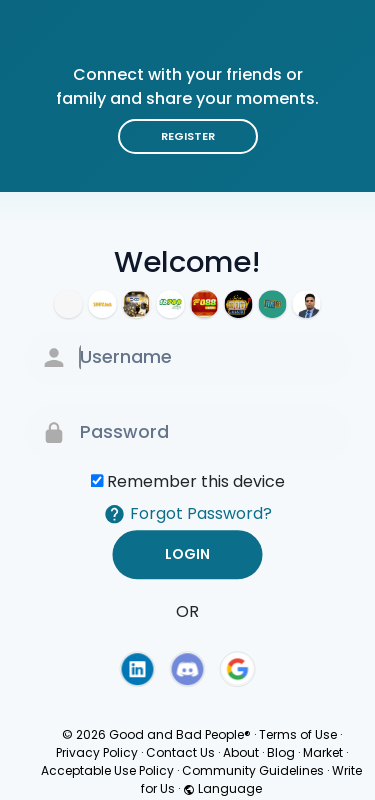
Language (222, 788)
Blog (281, 752)
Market (323, 752)
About (241, 752)
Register (188, 136)
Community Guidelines (253, 770)
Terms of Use (298, 734)
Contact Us (180, 752)
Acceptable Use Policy (107, 770)
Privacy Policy (97, 752)
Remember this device (196, 481)
